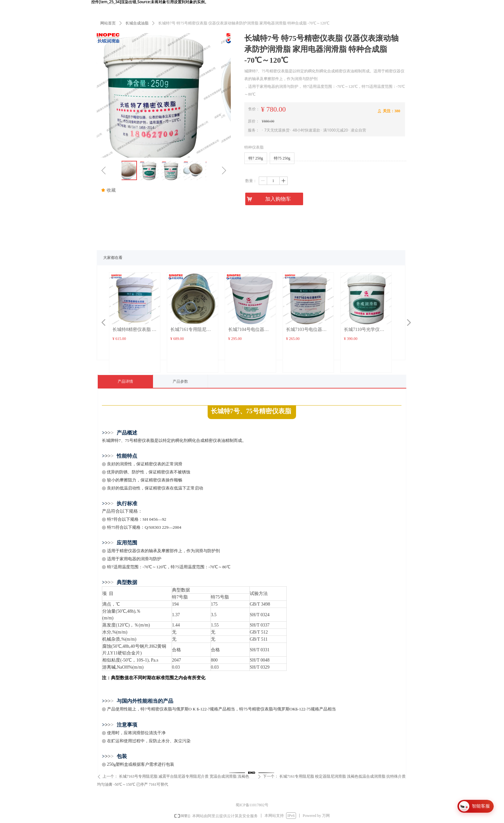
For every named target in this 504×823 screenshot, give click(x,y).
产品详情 (125, 381)
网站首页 (108, 23)
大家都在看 (113, 258)
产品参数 (180, 381)
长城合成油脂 (137, 23)
